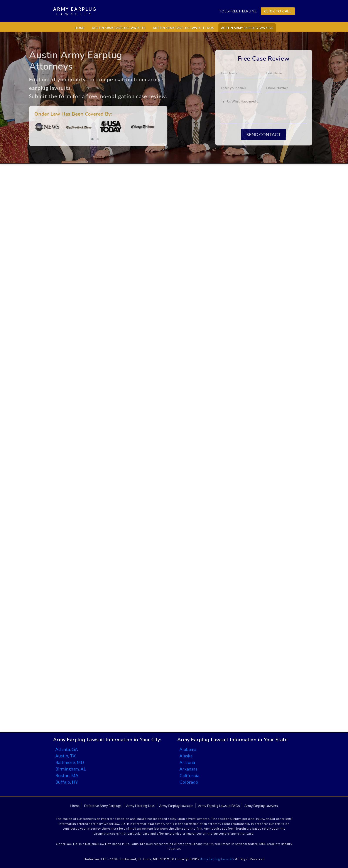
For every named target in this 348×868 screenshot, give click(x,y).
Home (80, 28)
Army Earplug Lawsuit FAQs (219, 806)
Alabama (188, 749)
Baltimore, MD (70, 762)
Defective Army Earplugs (103, 806)
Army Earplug (75, 11)
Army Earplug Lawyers (261, 806)
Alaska (186, 756)
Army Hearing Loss (140, 806)
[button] (74, 139)
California (189, 775)
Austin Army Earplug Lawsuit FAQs (183, 28)
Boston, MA (67, 775)
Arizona (187, 762)
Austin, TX (65, 756)
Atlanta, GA (67, 749)
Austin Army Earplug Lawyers (247, 28)
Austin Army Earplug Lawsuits (119, 28)
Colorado (189, 782)
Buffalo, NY (67, 782)
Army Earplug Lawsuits (176, 806)
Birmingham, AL (71, 769)
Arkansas (188, 769)
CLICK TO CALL (278, 11)
